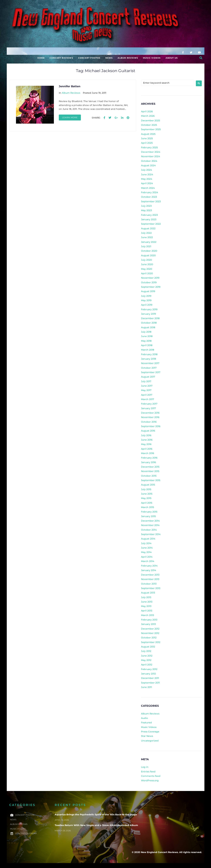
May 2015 (146, 498)
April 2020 (147, 273)
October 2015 (149, 476)
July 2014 (146, 543)
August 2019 (148, 291)
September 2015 (151, 480)
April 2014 (147, 557)
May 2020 (147, 269)
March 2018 (148, 350)
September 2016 (151, 426)
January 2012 (148, 674)
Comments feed (151, 776)
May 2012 (146, 660)
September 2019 (151, 287)
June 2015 (147, 494)
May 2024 (147, 179)
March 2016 (148, 453)
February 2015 (149, 512)
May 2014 (146, 552)
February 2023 (149, 215)
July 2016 (146, 435)
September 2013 (151, 588)
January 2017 (148, 408)
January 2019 (148, 314)
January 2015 (148, 516)
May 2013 (146, 606)
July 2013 (146, 597)
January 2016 (148, 462)
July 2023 (146, 206)
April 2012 (147, 665)
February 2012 (149, 669)
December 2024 (151, 152)
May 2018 (146, 341)
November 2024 (150, 156)
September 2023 (151, 201)
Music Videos (149, 727)
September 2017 (151, 372)
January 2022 (149, 242)
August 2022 (148, 228)
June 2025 (147, 138)
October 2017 (149, 368)
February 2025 (149, 147)
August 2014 (148, 539)
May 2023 (146, 210)
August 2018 (148, 327)
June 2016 (147, 440)
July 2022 (146, 233)
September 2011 (150, 683)
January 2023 (149, 219)
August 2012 (148, 647)
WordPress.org (150, 780)
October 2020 (149, 251)
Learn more (70, 117)
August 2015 (148, 485)
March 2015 (148, 507)
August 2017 (148, 377)
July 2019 (146, 296)
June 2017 (147, 386)
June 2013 (147, 602)
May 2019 (146, 300)
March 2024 (148, 188)
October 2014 (149, 530)
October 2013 (149, 584)
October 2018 (149, 323)
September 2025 (151, 129)
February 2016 (149, 458)
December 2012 (150, 629)
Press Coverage (150, 732)
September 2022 (151, 224)
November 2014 (150, 525)
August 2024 (148, 165)
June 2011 (146, 687)
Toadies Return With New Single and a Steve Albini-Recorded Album (96, 825)
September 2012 (151, 642)
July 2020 (146, 260)
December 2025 (150, 120)
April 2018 (147, 345)
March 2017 (148, 399)
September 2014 (151, 534)
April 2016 (147, 449)
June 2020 (147, 264)
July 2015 (146, 489)
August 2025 (148, 134)
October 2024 (149, 161)
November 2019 (150, 278)
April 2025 (147, 143)
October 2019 (149, 282)
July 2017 (146, 381)
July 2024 (146, 170)
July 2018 (146, 332)
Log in (145, 767)
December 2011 (150, 678)
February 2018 (149, 354)
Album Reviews (71, 93)
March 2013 (148, 615)
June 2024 (147, 174)
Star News (147, 736)
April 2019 (147, 305)
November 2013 (150, 579)
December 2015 (150, 467)
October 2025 (149, 125)
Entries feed (148, 772)
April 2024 (147, 183)
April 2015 (147, 503)
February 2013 (149, 620)
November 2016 (150, 417)
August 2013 (148, 593)
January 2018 (148, 359)
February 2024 (149, 192)
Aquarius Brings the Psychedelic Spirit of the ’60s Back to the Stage (96, 815)
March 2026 (148, 116)
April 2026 (147, 111)
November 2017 (150, 363)
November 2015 (150, 471)
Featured (146, 723)
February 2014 (149, 566)
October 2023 (149, 197)
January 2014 (148, 570)
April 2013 (147, 611)
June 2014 (147, 548)
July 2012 (146, 651)
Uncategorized (150, 741)
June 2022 (147, 237)
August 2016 (148, 431)
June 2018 (147, 336)
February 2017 (149, 404)
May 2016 (146, 444)
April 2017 (147, 395)
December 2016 (150, 413)
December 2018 (150, 318)
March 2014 (148, 561)
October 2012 (149, 638)
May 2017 (146, 390)
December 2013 (150, 575)
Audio (144, 718)
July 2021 (146, 246)
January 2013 (148, 624)
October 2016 (149, 422)
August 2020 (148, 255)
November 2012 (150, 633)
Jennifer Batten (70, 86)
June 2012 (147, 656)
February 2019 (149, 309)
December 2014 (150, 521)
